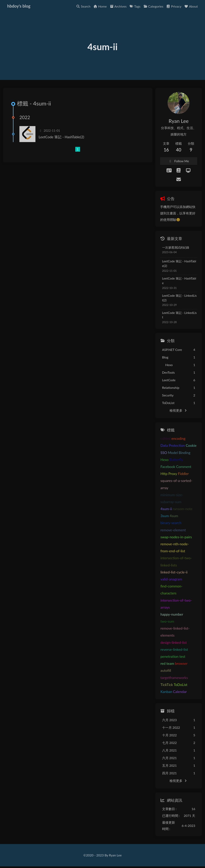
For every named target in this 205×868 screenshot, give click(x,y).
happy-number (172, 614)
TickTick (167, 685)
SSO (164, 453)
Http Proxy (169, 474)
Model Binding (179, 453)
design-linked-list (174, 643)
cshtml (166, 439)
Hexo (165, 460)
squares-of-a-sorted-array (176, 484)
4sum (174, 516)
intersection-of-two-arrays (176, 604)
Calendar (180, 692)
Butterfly (176, 460)
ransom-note (183, 509)
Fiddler (183, 474)
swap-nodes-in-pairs (176, 537)
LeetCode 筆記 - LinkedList (179, 315)
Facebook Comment (176, 467)
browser (181, 664)
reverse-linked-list (174, 650)
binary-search (171, 523)
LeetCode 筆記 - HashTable (179, 281)
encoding (178, 439)
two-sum (167, 621)
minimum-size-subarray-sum (172, 498)
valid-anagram (171, 579)
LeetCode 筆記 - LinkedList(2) (179, 298)
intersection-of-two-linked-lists (176, 562)
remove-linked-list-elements (175, 632)
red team (167, 664)
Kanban (166, 692)
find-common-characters (172, 590)
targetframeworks (174, 678)
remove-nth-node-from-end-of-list (175, 547)
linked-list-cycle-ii (174, 572)
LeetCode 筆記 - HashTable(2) (61, 137)
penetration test (173, 656)
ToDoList (181, 685)
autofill (166, 671)
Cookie (191, 446)
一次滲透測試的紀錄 (176, 247)
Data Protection (173, 446)
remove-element (173, 530)
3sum (165, 516)
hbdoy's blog (19, 5)
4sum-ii (166, 509)
